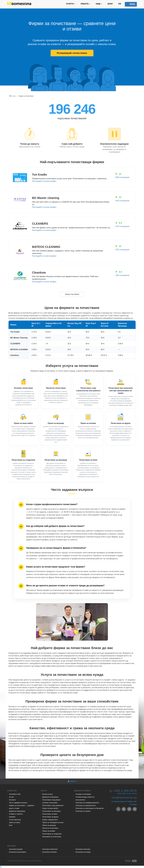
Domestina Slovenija (83, 849)
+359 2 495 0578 (125, 791)
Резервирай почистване (72, 53)
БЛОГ (110, 4)
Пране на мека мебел (23, 423)
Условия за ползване (83, 794)
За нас (12, 797)
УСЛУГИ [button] (71, 4)
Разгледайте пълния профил (44, 181)
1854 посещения (122, 275)
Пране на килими (88, 423)
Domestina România (49, 852)
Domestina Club (15, 794)
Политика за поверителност (86, 805)
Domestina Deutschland (18, 852)
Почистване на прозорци (56, 460)
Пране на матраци (56, 423)
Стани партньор (15, 820)
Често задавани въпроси (18, 803)
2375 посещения (122, 226)
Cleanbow (39, 273)
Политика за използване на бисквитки (90, 808)
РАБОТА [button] (86, 4)
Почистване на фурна (121, 423)
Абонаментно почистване (52, 837)
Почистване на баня (88, 460)
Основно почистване (23, 388)
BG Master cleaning (46, 198)
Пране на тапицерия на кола (53, 822)
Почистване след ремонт (51, 800)
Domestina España (16, 849)
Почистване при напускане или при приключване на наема (121, 391)
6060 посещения (122, 177)
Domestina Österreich (50, 849)
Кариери (12, 817)
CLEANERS (40, 224)
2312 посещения (122, 250)
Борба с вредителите (50, 820)
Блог (11, 825)
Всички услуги (47, 794)
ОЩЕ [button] (99, 4)
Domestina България (83, 852)
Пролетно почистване (56, 388)
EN (120, 4)
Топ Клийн (39, 175)
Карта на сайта (15, 822)
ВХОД (131, 4)
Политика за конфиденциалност (88, 803)
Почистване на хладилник (23, 460)
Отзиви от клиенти (16, 814)
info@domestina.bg (124, 798)
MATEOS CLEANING (46, 247)
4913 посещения (122, 201)
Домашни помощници (17, 811)
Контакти (12, 800)
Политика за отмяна (83, 811)
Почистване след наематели (53, 805)
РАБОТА (72, 781)
